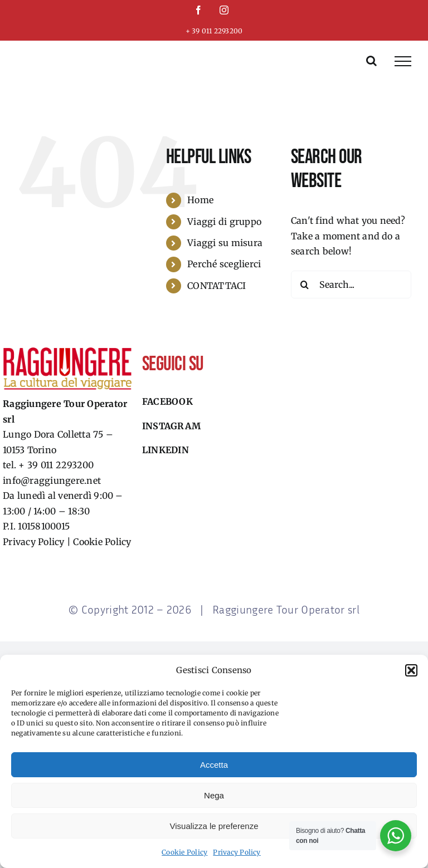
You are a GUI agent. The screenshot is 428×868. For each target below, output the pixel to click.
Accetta (214, 765)
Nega (214, 795)
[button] (411, 670)
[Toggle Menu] (403, 61)
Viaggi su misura (225, 243)
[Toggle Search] (371, 61)
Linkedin (166, 450)
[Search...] (351, 285)
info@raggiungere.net (52, 480)
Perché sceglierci (224, 264)
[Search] (305, 285)
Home (200, 200)
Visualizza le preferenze (214, 826)
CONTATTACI (217, 286)
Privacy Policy (237, 852)
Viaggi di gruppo (224, 222)
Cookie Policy (184, 852)
